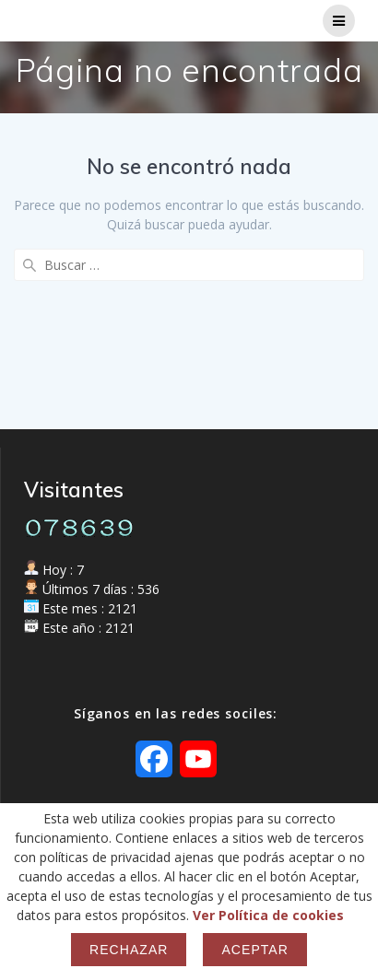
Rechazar (129, 950)
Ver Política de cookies (268, 915)
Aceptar (254, 950)
